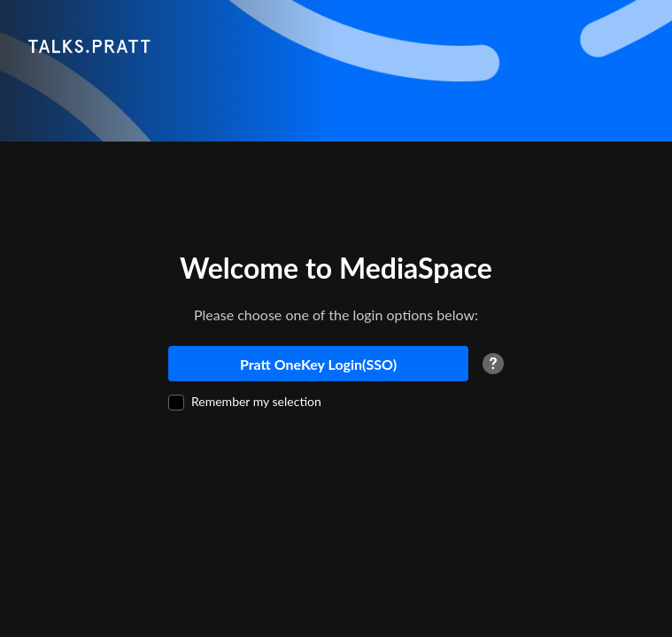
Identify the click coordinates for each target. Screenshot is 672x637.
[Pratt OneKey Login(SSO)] (318, 364)
